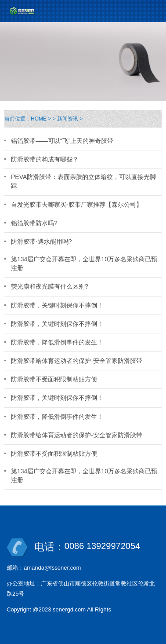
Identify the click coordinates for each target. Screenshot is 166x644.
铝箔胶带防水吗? (34, 223)
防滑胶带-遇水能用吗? (41, 241)
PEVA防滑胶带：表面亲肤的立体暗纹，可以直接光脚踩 (83, 181)
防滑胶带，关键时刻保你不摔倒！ (57, 305)
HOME (39, 119)
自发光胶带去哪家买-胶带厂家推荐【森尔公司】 (77, 205)
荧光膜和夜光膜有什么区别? (50, 286)
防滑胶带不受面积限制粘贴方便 (54, 379)
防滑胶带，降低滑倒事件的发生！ (57, 342)
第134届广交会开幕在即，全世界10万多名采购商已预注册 (84, 263)
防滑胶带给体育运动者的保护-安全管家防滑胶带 (77, 361)
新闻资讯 (68, 119)
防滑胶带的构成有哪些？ (45, 159)
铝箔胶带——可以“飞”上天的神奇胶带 (62, 141)
